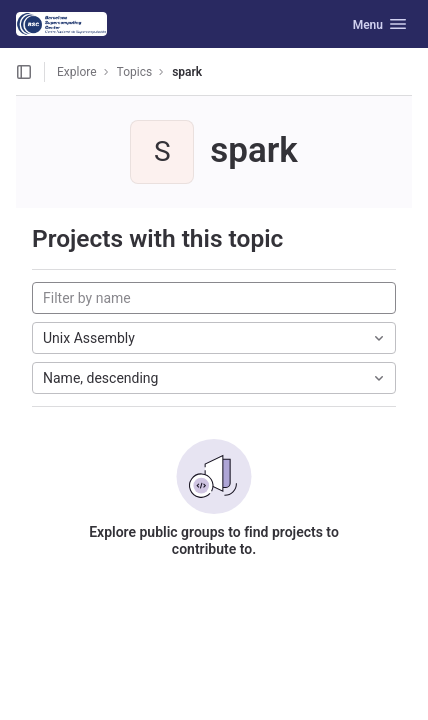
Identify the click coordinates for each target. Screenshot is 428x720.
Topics (135, 72)
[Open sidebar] (24, 72)
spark (187, 72)
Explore (77, 72)
